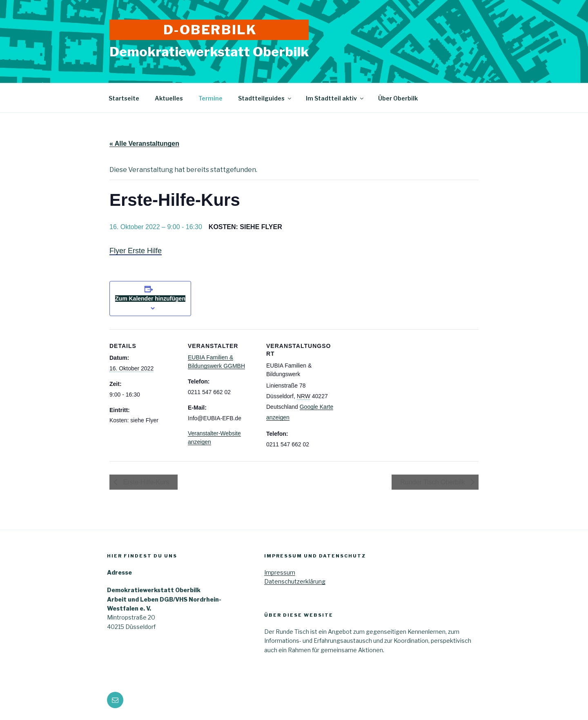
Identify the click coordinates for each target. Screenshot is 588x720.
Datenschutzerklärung (295, 581)
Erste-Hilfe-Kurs (145, 482)
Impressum (280, 572)
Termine (210, 98)
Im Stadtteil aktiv (335, 98)
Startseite (124, 98)
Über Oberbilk (398, 98)
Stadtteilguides (265, 98)
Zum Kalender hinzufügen (150, 299)
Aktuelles (169, 98)
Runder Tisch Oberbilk (433, 482)
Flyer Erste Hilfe (136, 251)
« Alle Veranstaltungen (144, 144)
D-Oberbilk (210, 30)
